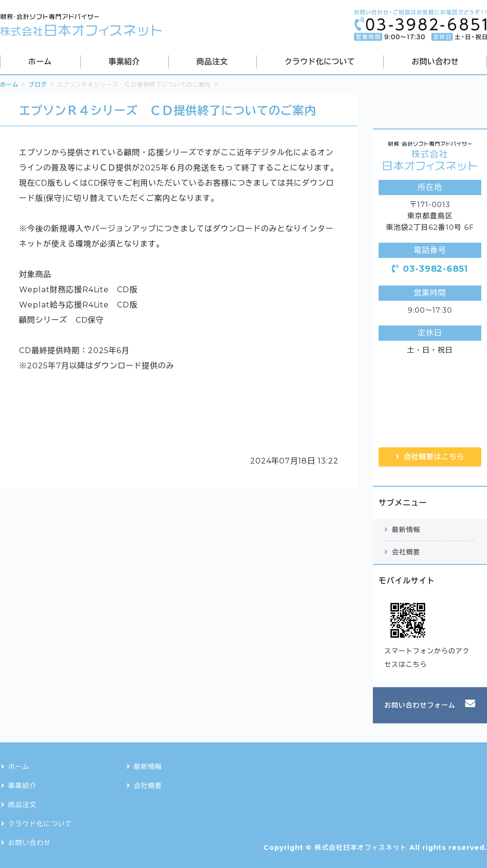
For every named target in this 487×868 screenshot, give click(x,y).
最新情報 (406, 530)
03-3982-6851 (436, 269)
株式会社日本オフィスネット (360, 848)
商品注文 (212, 62)
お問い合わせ (435, 62)
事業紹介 (124, 62)
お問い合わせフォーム (420, 705)
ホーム (40, 62)
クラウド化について (320, 62)
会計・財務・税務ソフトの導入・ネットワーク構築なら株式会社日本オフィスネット (81, 25)
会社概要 (406, 552)
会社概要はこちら (434, 457)
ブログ (38, 84)
